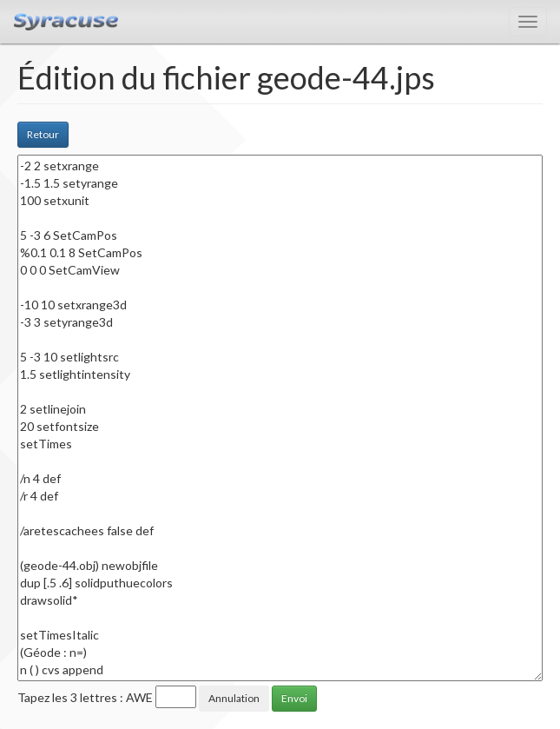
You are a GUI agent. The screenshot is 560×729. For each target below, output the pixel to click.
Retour (43, 134)
